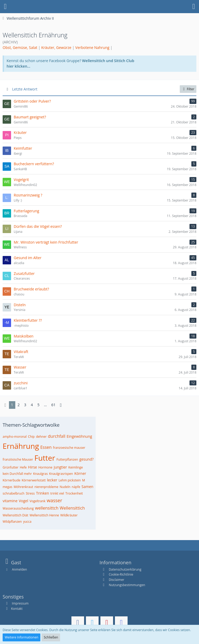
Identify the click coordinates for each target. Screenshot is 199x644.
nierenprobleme (47, 487)
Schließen (51, 637)
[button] (5, 7)
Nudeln (65, 487)
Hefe (23, 467)
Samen (87, 487)
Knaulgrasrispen (61, 474)
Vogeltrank (37, 501)
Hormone (45, 467)
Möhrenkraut (23, 487)
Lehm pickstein (70, 480)
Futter (45, 458)
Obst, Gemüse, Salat (20, 47)
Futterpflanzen (67, 459)
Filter (188, 89)
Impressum (20, 603)
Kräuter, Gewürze (56, 47)
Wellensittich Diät (15, 515)
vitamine (10, 501)
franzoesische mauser (69, 448)
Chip (31, 437)
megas (8, 487)
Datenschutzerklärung (125, 569)
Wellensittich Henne (44, 515)
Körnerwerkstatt (34, 480)
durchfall (57, 436)
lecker (52, 480)
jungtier (60, 467)
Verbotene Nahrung (92, 47)
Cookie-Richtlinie (121, 574)
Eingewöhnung (79, 436)
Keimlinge (76, 467)
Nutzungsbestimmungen (127, 585)
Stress (30, 493)
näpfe (76, 487)
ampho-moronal (15, 437)
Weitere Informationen (21, 637)
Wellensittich (72, 508)
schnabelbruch (14, 493)
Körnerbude (11, 480)
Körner (80, 473)
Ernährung (21, 446)
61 (54, 405)
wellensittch (47, 508)
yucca (27, 522)
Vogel (23, 501)
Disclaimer (117, 580)
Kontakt (17, 609)
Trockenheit (74, 493)
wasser (54, 500)
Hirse (32, 467)
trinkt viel (57, 493)
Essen (46, 447)
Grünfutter (11, 467)
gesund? (86, 459)
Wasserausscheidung (18, 508)
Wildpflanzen (12, 522)
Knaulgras (41, 474)
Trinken (43, 493)
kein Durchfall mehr (17, 474)
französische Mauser (18, 459)
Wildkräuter (69, 515)
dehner (41, 437)
